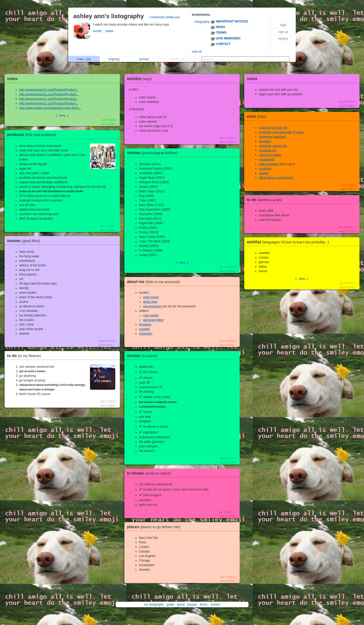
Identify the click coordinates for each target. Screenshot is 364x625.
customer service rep (273, 128)
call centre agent (270, 155)
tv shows (150, 473)
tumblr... (99, 31)
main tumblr (151, 297)
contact (215, 605)
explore (283, 39)
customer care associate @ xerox (281, 132)
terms (204, 605)
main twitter (151, 315)
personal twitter (153, 320)
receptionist (267, 159)
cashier (264, 173)
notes (12, 79)
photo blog (150, 302)
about (181, 605)
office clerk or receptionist (276, 178)
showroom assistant (272, 137)
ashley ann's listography (109, 16)
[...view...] (62, 115)
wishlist (141, 79)
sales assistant (269, 164)
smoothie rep (268, 150)
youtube (144, 329)
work (258, 116)
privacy (192, 605)
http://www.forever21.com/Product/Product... (49, 90)
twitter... (111, 31)
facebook (145, 325)
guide (170, 605)
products (33, 135)
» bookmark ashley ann (164, 17)
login (283, 25)
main (84, 59)
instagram (146, 334)
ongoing (115, 59)
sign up (283, 32)
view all (197, 52)
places (155, 527)
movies (25, 241)
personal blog (152, 306)
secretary (265, 141)
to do (25, 356)
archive (145, 59)
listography (202, 22)
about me (155, 282)
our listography (154, 605)
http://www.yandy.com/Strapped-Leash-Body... (50, 108)
